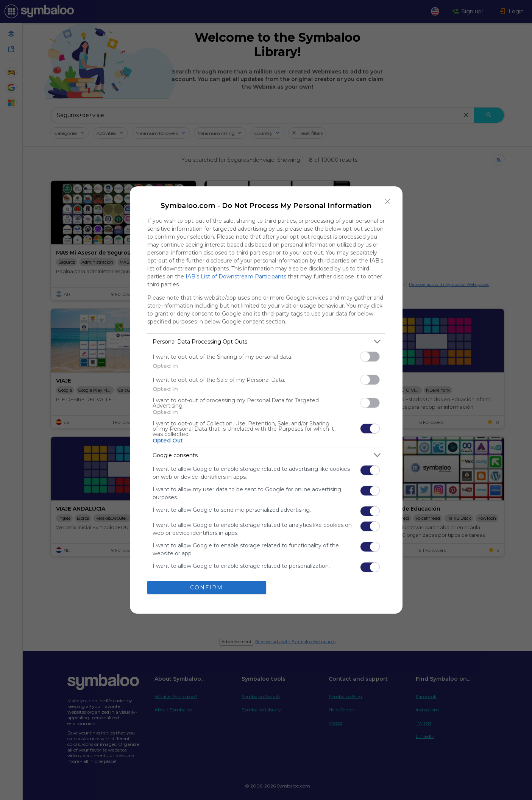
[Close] (388, 201)
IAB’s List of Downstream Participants (236, 277)
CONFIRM (207, 587)
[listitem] (266, 341)
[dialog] (266, 400)
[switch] (370, 357)
